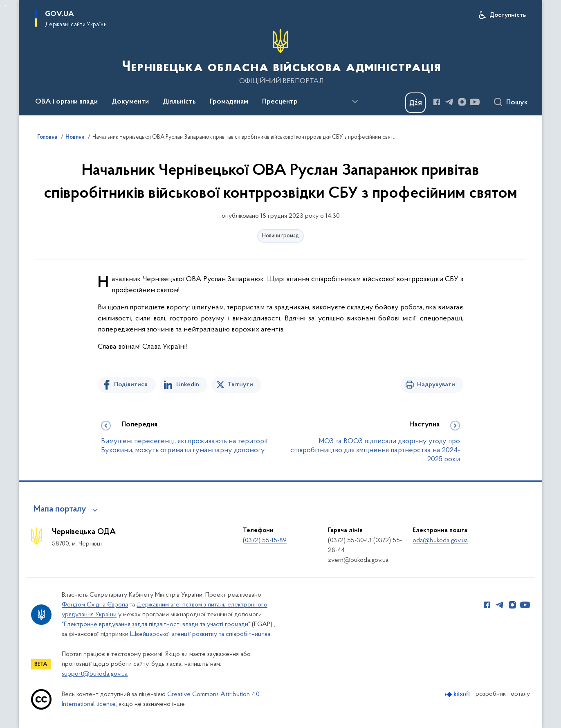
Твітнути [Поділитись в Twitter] (240, 385)
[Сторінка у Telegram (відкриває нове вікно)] (449, 102)
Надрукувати (436, 385)
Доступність (508, 15)
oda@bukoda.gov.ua (440, 541)
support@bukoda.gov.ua (95, 674)
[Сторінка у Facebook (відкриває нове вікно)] (437, 102)
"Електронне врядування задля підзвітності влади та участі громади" (156, 624)
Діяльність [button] (179, 102)
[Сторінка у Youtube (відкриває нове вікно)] (475, 102)
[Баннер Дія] (415, 103)
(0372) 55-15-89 (265, 541)
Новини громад (280, 236)
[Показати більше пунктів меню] (355, 101)
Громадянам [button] (229, 102)
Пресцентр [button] (280, 102)
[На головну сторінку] (280, 57)
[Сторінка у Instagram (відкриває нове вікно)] (462, 102)
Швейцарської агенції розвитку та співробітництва (200, 634)
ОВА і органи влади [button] (66, 102)
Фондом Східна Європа (95, 605)
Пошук (517, 103)
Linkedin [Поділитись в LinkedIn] (188, 385)
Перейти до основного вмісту (6, 6)
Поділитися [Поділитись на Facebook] (131, 385)
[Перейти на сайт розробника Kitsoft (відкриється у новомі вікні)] (458, 694)
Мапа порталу (60, 509)
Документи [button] (130, 102)
